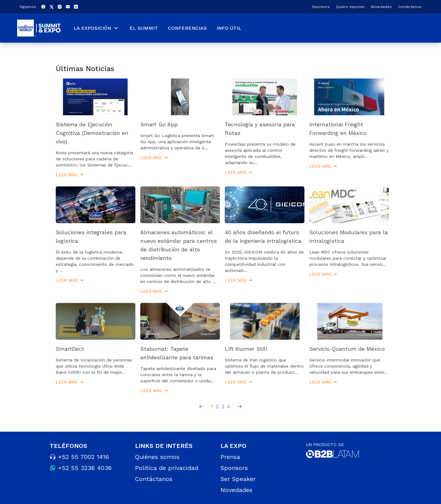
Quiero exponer (350, 7)
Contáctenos (410, 7)
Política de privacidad (167, 468)
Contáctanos (154, 479)
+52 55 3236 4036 (85, 468)
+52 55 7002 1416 (84, 457)
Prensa (230, 457)
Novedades (381, 7)
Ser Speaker (238, 479)
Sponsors (321, 7)
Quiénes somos (157, 457)
